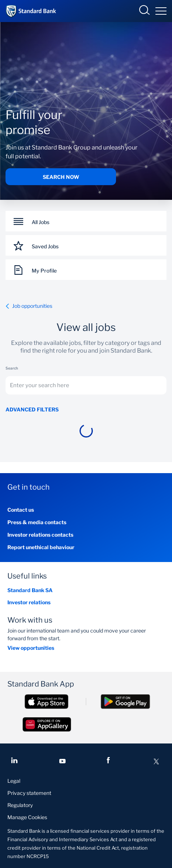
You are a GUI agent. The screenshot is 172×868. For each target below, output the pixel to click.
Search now (61, 177)
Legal (14, 781)
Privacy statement (29, 793)
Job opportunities (29, 306)
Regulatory (20, 805)
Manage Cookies (27, 817)
